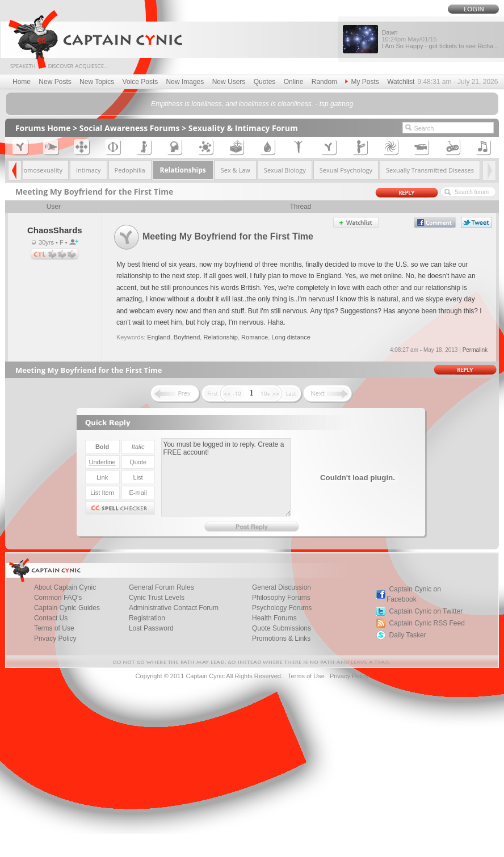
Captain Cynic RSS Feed (427, 623)
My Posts (362, 82)
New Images (185, 82)
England (158, 337)
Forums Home (43, 128)
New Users (229, 82)
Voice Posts (140, 82)
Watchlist (401, 82)
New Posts (55, 82)
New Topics (97, 82)
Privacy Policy (55, 638)
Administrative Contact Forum (174, 608)
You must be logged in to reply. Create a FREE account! (226, 477)
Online (294, 82)
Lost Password (151, 628)
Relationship (220, 337)
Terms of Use (306, 676)
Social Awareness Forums (130, 128)
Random (324, 82)
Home (22, 82)
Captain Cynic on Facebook (414, 594)
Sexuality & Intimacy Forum (243, 128)
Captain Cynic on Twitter (426, 611)
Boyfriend (187, 337)
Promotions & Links (281, 638)
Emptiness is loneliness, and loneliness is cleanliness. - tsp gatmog (252, 104)
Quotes (265, 82)
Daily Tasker (407, 635)
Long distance (291, 337)
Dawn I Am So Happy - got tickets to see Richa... (440, 39)
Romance (255, 337)
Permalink (475, 350)
